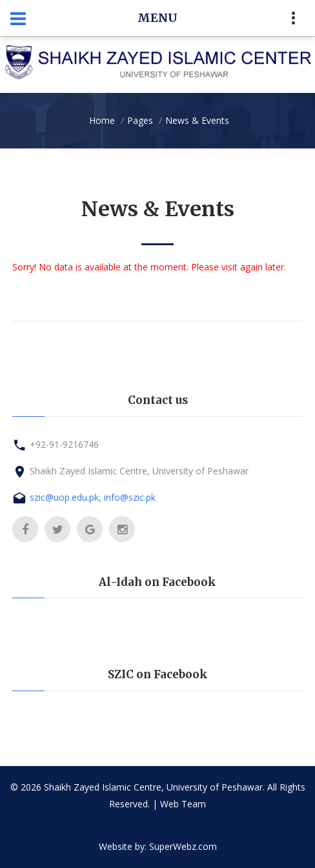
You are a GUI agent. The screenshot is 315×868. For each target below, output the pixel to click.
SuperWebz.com (183, 846)
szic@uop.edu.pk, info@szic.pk (93, 497)
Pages (140, 120)
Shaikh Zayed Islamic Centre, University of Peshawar (139, 471)
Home (102, 120)
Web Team (183, 804)
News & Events (197, 120)
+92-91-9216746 (64, 444)
